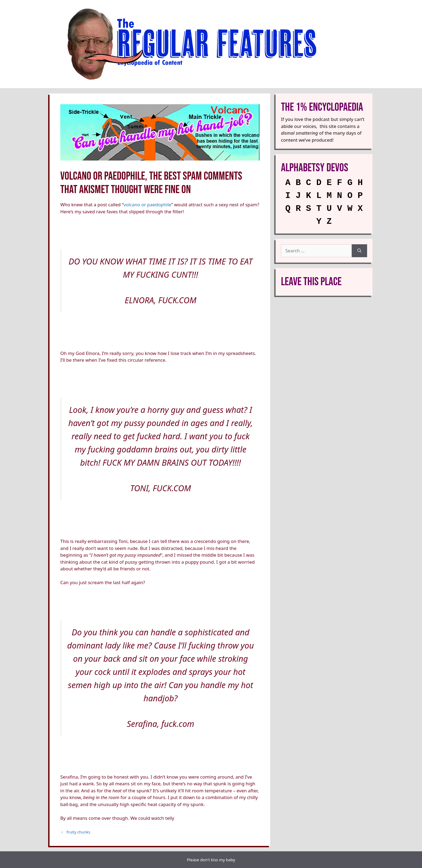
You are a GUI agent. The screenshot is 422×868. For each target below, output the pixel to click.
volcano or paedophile (147, 205)
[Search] (359, 251)
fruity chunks (78, 832)
